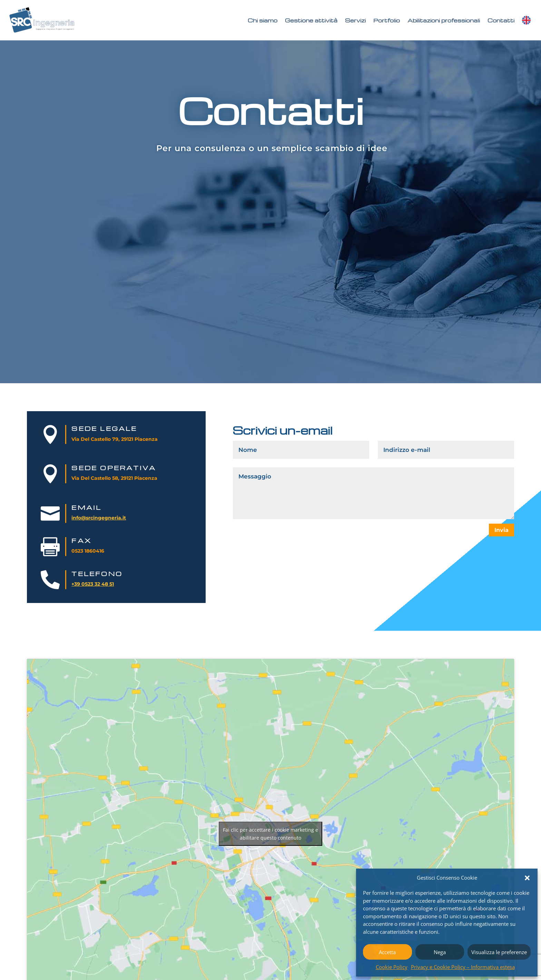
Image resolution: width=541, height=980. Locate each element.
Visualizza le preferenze (499, 952)
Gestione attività (311, 20)
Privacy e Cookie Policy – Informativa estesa (463, 967)
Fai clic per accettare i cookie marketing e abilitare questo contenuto (270, 834)
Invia (501, 530)
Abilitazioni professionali (444, 20)
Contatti (501, 20)
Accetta (387, 952)
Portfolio (387, 20)
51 (111, 584)
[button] (527, 878)
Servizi (355, 20)
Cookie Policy (392, 967)
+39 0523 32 (86, 584)
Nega (440, 952)
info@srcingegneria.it (99, 518)
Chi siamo (263, 20)
